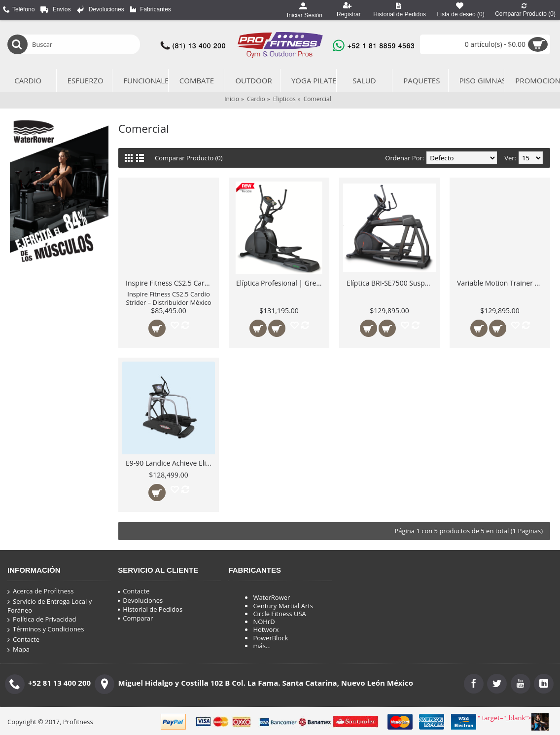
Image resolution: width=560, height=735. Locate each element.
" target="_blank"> (513, 722)
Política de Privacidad (42, 620)
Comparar (135, 618)
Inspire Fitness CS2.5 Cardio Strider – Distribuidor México (170, 283)
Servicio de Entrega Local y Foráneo (50, 606)
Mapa (18, 650)
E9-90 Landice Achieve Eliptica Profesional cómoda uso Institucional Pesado (170, 463)
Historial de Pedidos (150, 609)
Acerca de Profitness (40, 591)
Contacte (23, 640)
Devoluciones (140, 600)
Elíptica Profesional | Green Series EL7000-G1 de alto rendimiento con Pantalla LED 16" (281, 283)
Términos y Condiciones (46, 629)
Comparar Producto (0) (189, 158)
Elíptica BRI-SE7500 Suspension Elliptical (391, 283)
